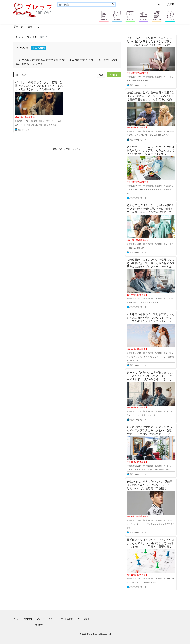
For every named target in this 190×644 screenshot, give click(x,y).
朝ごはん (132, 248)
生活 (138, 248)
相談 (160, 135)
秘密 (148, 582)
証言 (48, 125)
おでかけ (170, 411)
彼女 (32, 125)
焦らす (136, 361)
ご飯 (129, 190)
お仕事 (169, 131)
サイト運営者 (67, 619)
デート (129, 81)
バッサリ (132, 470)
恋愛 (40, 125)
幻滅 (160, 524)
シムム (16, 625)
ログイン (158, 4)
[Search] (113, 5)
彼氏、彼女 (149, 135)
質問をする (34, 27)
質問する (114, 75)
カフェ (129, 415)
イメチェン (131, 524)
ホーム (16, 619)
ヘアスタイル (142, 470)
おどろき (58, 121)
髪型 (129, 528)
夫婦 (134, 81)
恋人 (161, 190)
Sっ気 (169, 353)
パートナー (143, 190)
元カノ (18, 125)
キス (145, 357)
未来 (157, 302)
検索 (100, 75)
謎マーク (154, 582)
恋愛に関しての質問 (42, 121)
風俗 (168, 135)
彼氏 (36, 125)
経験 (44, 125)
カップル (134, 190)
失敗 (138, 81)
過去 (164, 135)
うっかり (170, 77)
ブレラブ (91, 634)
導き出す (137, 302)
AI (167, 299)
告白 (28, 125)
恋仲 (149, 302)
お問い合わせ (83, 619)
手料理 (166, 190)
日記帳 (143, 582)
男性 (172, 524)
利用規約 (28, 619)
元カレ (23, 125)
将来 (131, 302)
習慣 (142, 248)
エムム (27, 625)
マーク (169, 579)
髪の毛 (166, 470)
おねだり (170, 186)
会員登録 (170, 4)
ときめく (170, 520)
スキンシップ (153, 357)
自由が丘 (39, 625)
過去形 (53, 125)
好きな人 (132, 135)
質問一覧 (18, 27)
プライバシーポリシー (46, 619)
